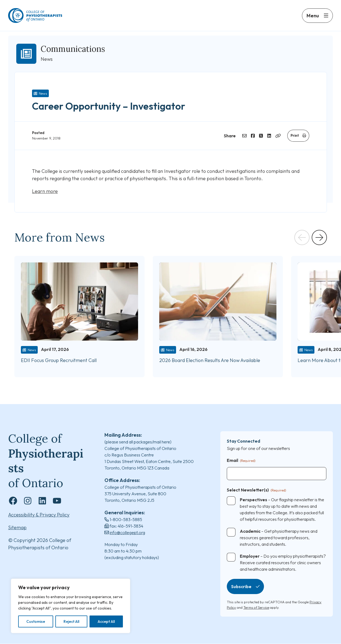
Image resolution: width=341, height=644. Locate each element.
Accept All (106, 621)
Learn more (45, 191)
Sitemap (17, 528)
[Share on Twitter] (261, 136)
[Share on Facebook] (253, 136)
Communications (73, 49)
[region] (71, 606)
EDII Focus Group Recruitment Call (59, 360)
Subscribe (241, 587)
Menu (313, 16)
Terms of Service (256, 607)
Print (295, 135)
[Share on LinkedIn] (269, 136)
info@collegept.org (127, 532)
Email (241, 461)
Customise (36, 621)
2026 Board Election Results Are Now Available (210, 360)
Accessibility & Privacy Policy (39, 515)
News (43, 93)
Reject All (71, 621)
